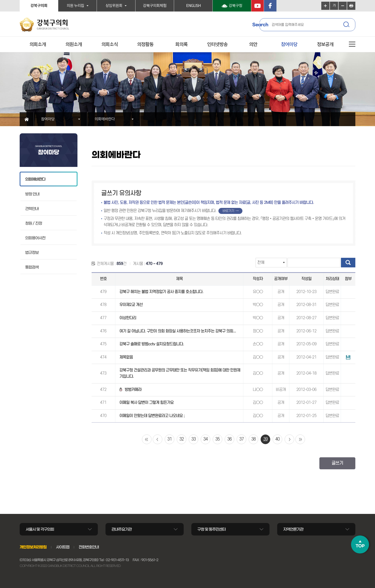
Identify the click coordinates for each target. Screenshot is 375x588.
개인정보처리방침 (33, 547)
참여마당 (289, 45)
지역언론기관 (293, 529)
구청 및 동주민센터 (211, 529)
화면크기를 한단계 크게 (325, 6)
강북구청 (235, 6)
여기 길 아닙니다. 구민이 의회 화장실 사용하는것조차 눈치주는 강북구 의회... (178, 331)
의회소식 (110, 45)
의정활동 (145, 45)
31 (170, 439)
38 (253, 439)
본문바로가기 (0, 0)
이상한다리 (128, 318)
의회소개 (38, 45)
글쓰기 (337, 463)
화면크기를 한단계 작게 (343, 6)
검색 (347, 25)
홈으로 (27, 119)
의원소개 (74, 45)
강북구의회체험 (155, 6)
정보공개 (325, 45)
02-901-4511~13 (117, 560)
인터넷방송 (217, 45)
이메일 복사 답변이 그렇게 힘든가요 (146, 403)
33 (193, 439)
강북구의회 (39, 6)
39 (265, 439)
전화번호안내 (89, 547)
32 (182, 439)
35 (217, 439)
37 (241, 439)
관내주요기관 (122, 529)
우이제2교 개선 (131, 305)
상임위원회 (114, 6)
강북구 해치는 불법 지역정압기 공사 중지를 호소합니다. (161, 292)
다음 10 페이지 (289, 439)
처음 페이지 (147, 439)
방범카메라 (130, 390)
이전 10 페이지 (158, 439)
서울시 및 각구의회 (40, 529)
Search (260, 25)
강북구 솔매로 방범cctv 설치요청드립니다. (152, 344)
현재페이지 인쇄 (351, 6)
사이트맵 (63, 547)
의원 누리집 (75, 6)
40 (277, 439)
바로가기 (228, 211)
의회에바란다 (105, 119)
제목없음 (126, 357)
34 (205, 439)
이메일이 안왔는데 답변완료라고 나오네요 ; (152, 416)
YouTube (258, 6)
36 (229, 439)
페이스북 (270, 6)
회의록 (181, 45)
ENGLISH (193, 6)
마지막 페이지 (300, 439)
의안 (253, 45)
